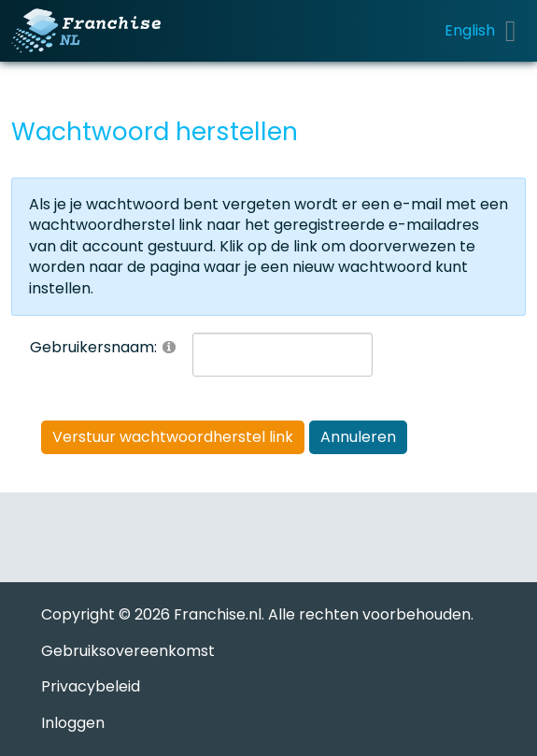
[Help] (169, 346)
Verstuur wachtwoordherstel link (173, 437)
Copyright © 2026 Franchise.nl (151, 614)
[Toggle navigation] (510, 30)
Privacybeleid (91, 686)
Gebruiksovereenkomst (128, 651)
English (470, 30)
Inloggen (73, 723)
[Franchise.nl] (86, 31)
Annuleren (358, 437)
